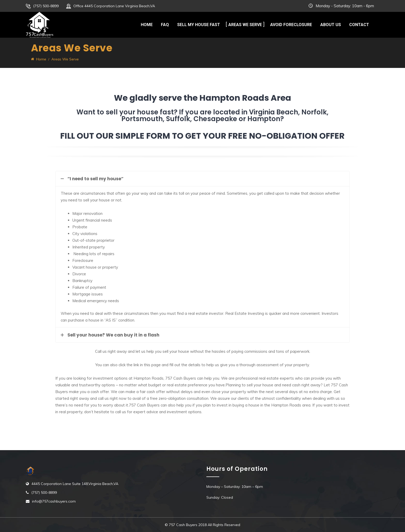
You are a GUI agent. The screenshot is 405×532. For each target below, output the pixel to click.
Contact (359, 25)
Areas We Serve (245, 25)
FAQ (165, 25)
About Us (331, 25)
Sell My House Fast (199, 25)
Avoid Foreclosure (291, 25)
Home (147, 25)
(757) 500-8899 (46, 6)
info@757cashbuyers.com (54, 501)
